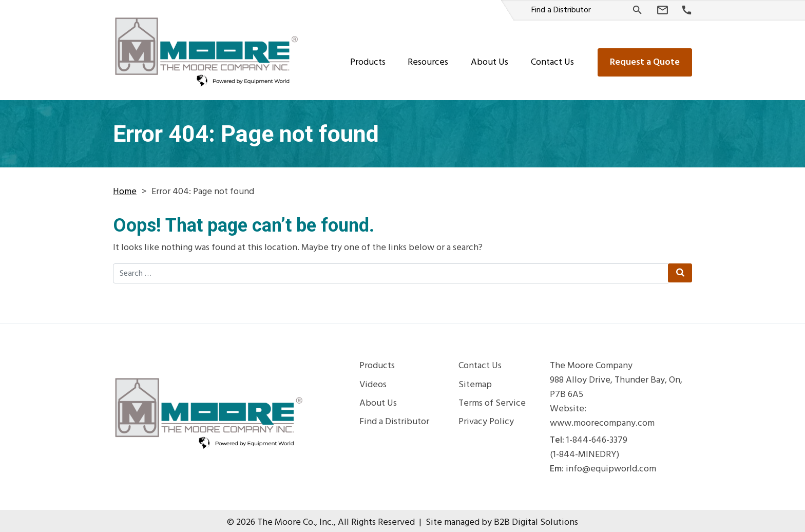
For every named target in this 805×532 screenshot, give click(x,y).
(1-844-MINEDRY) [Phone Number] (584, 451)
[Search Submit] (679, 270)
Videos (373, 382)
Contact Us (552, 59)
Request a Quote (645, 59)
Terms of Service (492, 400)
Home (125, 188)
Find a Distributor (561, 10)
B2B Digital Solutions (536, 519)
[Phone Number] (687, 11)
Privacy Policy (486, 419)
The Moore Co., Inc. (295, 519)
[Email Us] (663, 10)
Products (368, 59)
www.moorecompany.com (602, 420)
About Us (490, 59)
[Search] (637, 10)
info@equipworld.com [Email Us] (611, 466)
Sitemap (475, 382)
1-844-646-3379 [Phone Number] (597, 437)
